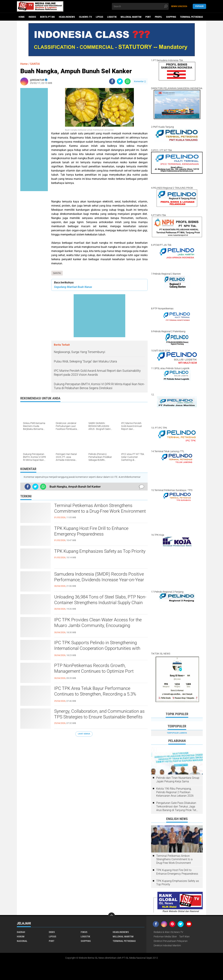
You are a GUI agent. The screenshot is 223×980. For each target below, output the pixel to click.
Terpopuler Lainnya (177, 733)
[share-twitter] (120, 81)
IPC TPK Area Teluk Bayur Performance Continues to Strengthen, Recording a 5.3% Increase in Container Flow (95, 694)
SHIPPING (171, 17)
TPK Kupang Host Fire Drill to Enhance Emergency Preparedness (91, 531)
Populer (199, 6)
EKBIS (52, 932)
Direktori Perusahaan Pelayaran (171, 941)
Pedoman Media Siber (165, 937)
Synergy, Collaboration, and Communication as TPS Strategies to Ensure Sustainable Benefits (99, 714)
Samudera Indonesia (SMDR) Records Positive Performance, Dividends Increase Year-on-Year (99, 577)
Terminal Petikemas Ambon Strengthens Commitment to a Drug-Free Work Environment (100, 508)
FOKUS (84, 932)
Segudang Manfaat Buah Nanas (73, 287)
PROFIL (158, 17)
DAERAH (21, 932)
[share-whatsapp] (128, 81)
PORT (148, 17)
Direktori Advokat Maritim (167, 945)
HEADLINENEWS (67, 17)
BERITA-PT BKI (47, 17)
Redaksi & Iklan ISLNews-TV (168, 932)
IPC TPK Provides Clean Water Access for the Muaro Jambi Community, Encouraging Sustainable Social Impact (98, 626)
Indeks (32, 17)
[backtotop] (111, 916)
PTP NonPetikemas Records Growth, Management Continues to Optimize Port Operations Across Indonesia (94, 671)
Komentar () (140, 81)
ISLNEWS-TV (85, 17)
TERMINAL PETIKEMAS (192, 17)
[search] (140, 6)
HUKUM (21, 937)
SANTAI (57, 273)
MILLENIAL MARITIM (131, 17)
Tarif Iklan (184, 937)
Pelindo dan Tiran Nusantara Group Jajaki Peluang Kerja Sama (178, 780)
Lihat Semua (84, 734)
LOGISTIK (112, 17)
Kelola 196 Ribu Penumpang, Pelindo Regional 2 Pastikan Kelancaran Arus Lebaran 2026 (175, 792)
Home (22, 17)
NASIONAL (22, 941)
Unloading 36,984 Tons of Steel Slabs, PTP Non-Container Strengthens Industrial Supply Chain (100, 600)
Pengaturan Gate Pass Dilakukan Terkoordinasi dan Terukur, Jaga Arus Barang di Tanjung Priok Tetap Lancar (178, 807)
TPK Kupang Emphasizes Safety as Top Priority (100, 551)
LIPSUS (100, 17)
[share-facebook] (112, 81)
